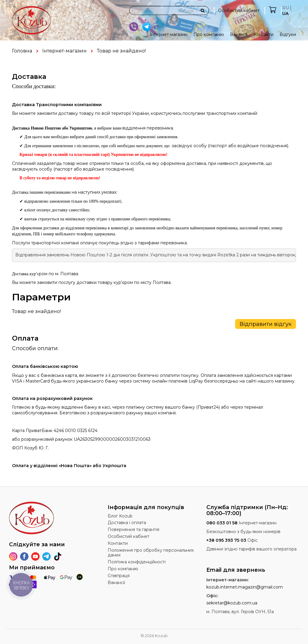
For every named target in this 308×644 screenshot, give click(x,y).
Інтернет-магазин (169, 34)
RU (286, 8)
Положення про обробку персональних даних (151, 553)
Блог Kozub (120, 516)
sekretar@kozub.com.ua (232, 603)
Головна (22, 51)
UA (285, 13)
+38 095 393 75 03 (226, 540)
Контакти (263, 34)
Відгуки (288, 34)
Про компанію (209, 34)
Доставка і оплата (127, 523)
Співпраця (119, 576)
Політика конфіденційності (137, 562)
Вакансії (239, 34)
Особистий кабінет (239, 10)
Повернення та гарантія (133, 529)
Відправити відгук (266, 324)
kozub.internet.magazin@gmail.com (245, 587)
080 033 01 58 (222, 523)
